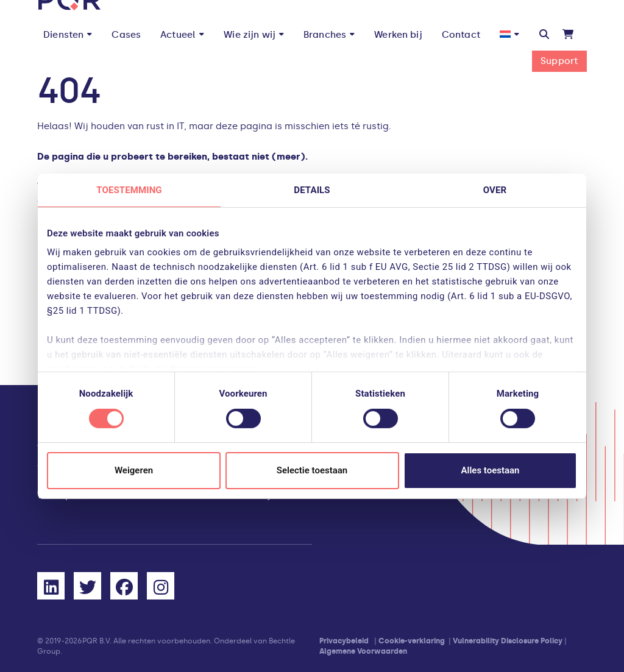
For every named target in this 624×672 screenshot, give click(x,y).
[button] (544, 35)
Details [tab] (312, 189)
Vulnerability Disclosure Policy (508, 641)
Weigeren (134, 470)
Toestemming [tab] (129, 189)
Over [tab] (495, 189)
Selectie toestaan (312, 470)
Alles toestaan (491, 470)
